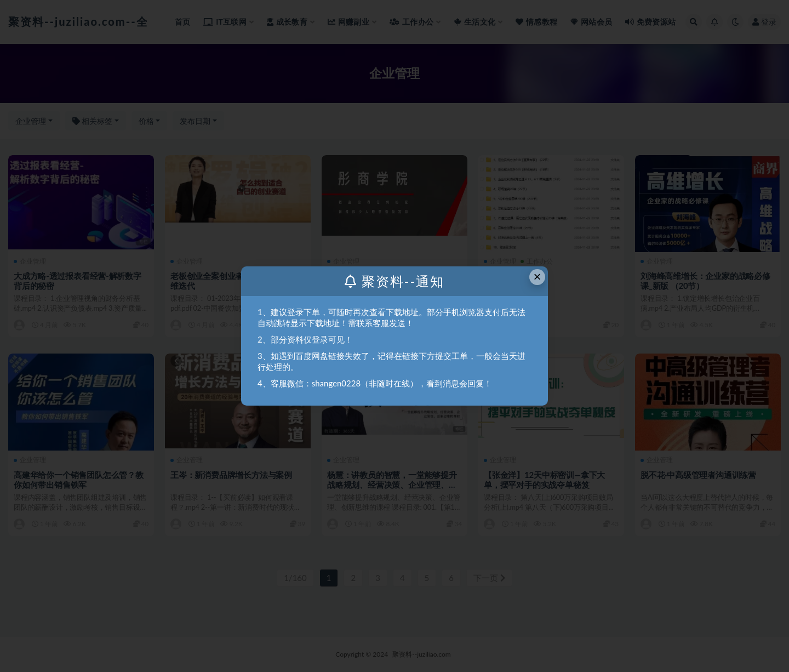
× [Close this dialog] (538, 277)
